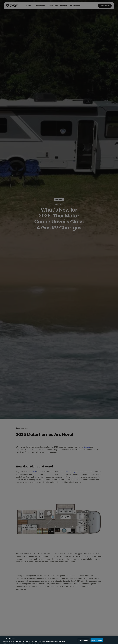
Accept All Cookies (97, 642)
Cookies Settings (83, 642)
